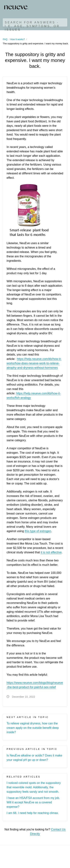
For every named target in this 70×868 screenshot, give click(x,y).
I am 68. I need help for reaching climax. (33, 813)
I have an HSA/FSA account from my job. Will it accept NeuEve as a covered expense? (33, 802)
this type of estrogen (38, 531)
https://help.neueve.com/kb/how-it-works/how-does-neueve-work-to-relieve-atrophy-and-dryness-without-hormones (34, 363)
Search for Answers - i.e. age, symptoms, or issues (32, 26)
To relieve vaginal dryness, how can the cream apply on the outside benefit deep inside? (33, 728)
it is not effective (51, 552)
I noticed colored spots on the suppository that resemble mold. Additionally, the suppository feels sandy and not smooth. (34, 787)
